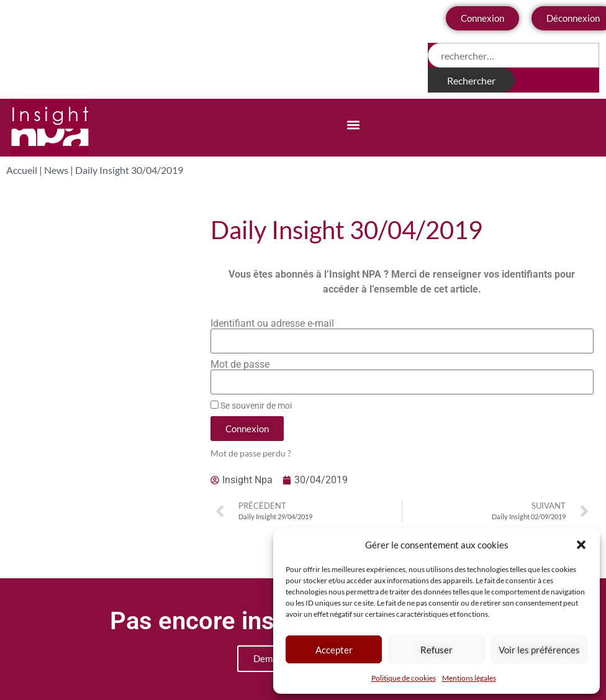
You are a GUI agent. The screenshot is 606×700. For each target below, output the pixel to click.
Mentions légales (469, 678)
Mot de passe (240, 365)
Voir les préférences (539, 650)
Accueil (22, 170)
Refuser (436, 650)
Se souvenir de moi (251, 406)
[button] (581, 545)
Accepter (334, 650)
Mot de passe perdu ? (251, 453)
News (56, 170)
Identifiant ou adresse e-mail (272, 324)
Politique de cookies (404, 678)
